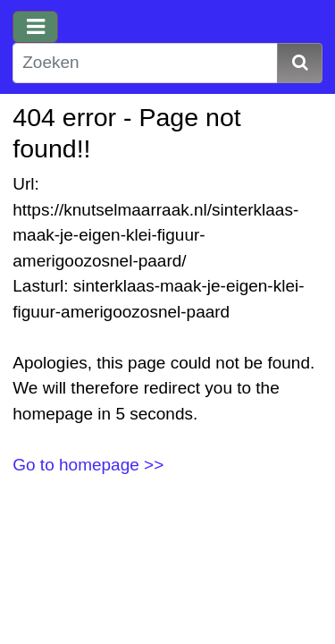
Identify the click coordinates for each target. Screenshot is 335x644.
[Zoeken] (145, 63)
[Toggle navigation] (35, 27)
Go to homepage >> (88, 465)
